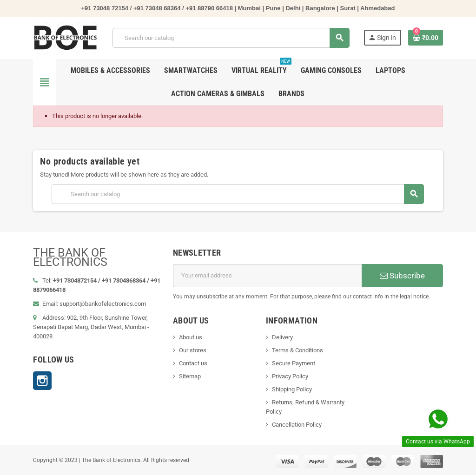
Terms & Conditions (297, 350)
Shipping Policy (292, 389)
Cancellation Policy (297, 425)
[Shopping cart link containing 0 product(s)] (426, 38)
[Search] (231, 38)
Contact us (193, 363)
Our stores (193, 350)
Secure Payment (294, 363)
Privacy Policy (290, 376)
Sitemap (190, 376)
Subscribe (402, 276)
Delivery (282, 337)
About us (191, 337)
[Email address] (268, 276)
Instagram (42, 381)
